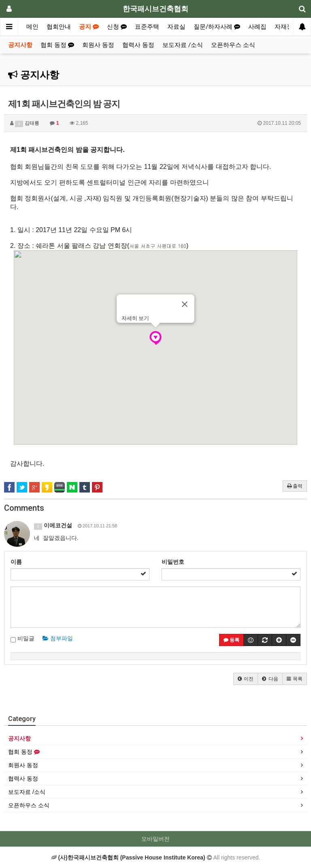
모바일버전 (155, 839)
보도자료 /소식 (183, 45)
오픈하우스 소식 (233, 45)
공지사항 (20, 45)
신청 (117, 27)
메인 (32, 27)
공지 (89, 27)
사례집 (257, 27)
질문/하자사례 (217, 27)
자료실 (176, 27)
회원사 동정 (98, 45)
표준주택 (147, 27)
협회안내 (59, 27)
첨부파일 (58, 638)
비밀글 (22, 639)
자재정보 (287, 27)
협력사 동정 (138, 45)
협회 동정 (57, 45)
